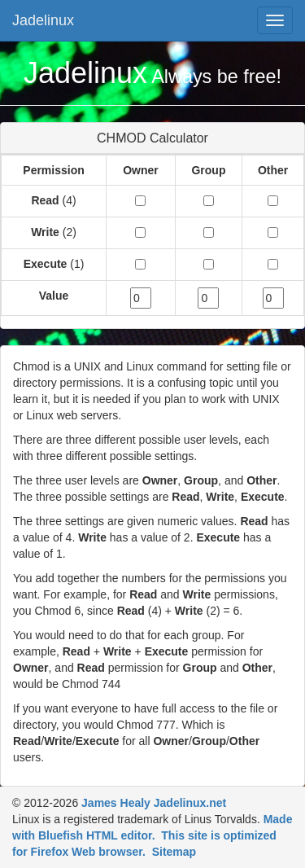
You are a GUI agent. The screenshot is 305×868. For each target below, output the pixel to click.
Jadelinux (43, 20)
